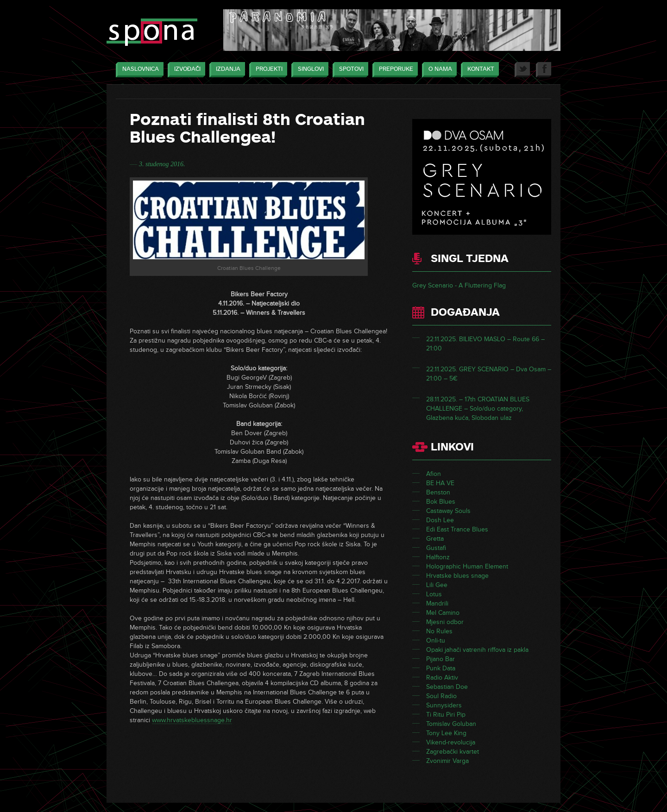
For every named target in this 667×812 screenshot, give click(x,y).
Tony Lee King (446, 733)
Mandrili (437, 603)
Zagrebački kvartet (453, 752)
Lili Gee (437, 585)
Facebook (544, 70)
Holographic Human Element (467, 566)
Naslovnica (138, 70)
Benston (438, 492)
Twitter (522, 70)
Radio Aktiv (442, 678)
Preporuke (394, 70)
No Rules (439, 631)
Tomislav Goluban (451, 724)
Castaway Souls (448, 511)
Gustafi (436, 548)
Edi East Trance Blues (457, 529)
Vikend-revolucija (451, 742)
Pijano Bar (440, 659)
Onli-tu (436, 640)
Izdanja (226, 70)
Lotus (434, 594)
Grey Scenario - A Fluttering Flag (459, 285)
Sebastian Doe (447, 687)
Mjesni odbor (445, 622)
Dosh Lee (440, 520)
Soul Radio (441, 696)
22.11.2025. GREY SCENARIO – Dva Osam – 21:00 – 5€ (489, 374)
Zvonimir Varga (447, 761)
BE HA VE (440, 483)
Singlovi (308, 70)
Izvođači (185, 70)
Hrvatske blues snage (457, 576)
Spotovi (349, 70)
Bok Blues (441, 502)
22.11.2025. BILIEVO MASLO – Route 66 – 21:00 (485, 344)
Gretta (435, 539)
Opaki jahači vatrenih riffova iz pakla (477, 650)
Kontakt (478, 70)
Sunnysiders (444, 705)
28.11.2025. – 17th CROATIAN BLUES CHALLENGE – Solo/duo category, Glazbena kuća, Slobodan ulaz (478, 409)
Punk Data (441, 668)
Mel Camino (443, 613)
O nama (438, 70)
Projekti (267, 70)
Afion (434, 474)
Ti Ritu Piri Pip (446, 715)
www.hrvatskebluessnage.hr (192, 720)
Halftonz (438, 557)
